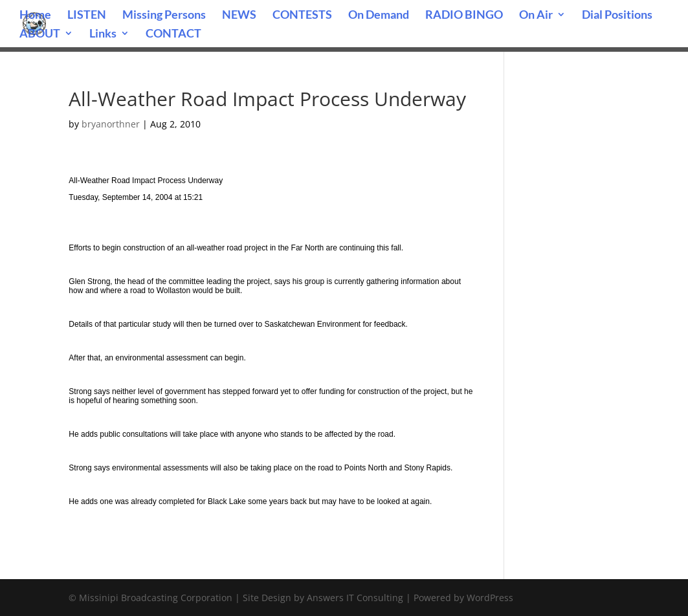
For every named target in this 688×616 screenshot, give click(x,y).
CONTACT (173, 34)
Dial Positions (617, 16)
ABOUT (40, 34)
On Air (536, 16)
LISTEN (87, 16)
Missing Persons (164, 16)
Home (35, 16)
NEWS (239, 16)
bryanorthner (111, 124)
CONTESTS (302, 16)
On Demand (379, 16)
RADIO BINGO (464, 16)
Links (103, 34)
